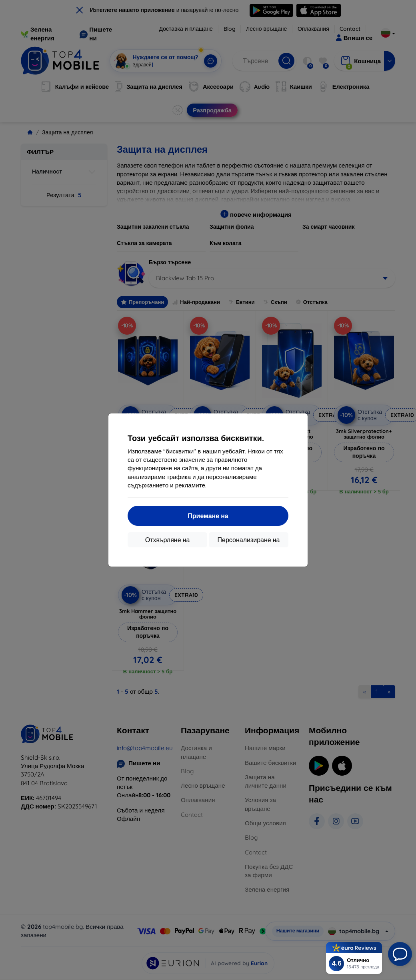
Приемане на (208, 516)
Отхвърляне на (168, 540)
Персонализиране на (249, 540)
